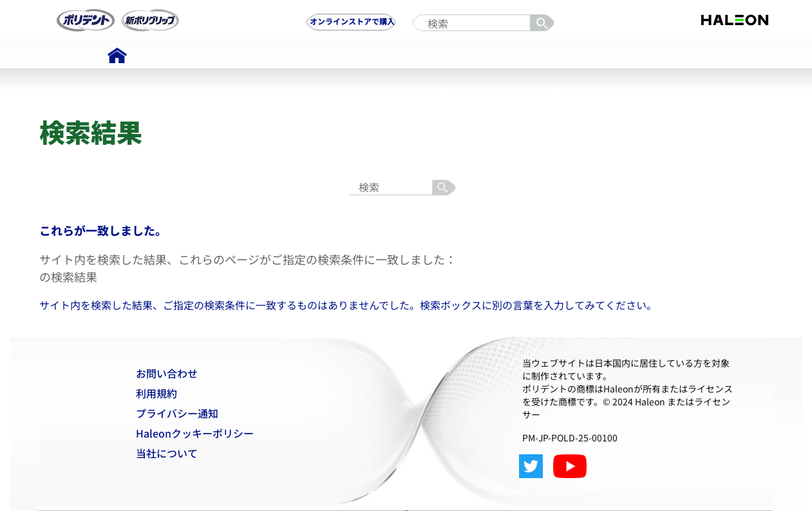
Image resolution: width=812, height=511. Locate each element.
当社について (167, 453)
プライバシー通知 (177, 413)
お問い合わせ (167, 373)
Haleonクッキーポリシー (195, 433)
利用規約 (156, 393)
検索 (544, 24)
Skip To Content (48, 5)
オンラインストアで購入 (352, 21)
